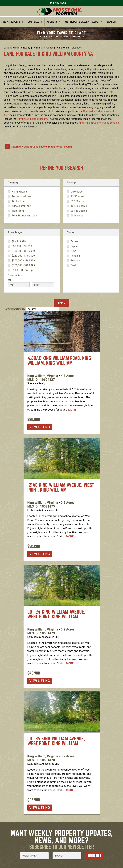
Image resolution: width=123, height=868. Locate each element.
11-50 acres (77, 197)
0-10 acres (77, 192)
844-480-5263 (57, 3)
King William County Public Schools (99, 123)
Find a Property (11, 22)
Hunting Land (19, 192)
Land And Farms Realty (17, 48)
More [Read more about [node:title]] (72, 410)
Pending (75, 256)
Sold (73, 265)
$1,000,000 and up (22, 270)
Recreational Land (22, 197)
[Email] (67, 856)
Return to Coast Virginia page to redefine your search (41, 147)
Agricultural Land (21, 206)
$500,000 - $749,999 (23, 261)
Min (10, 280)
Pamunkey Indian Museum (32, 119)
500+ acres (77, 216)
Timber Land (19, 201)
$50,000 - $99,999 (22, 246)
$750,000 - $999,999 (23, 265)
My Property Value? (77, 22)
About (96, 22)
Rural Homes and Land (25, 216)
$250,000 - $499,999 (23, 256)
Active (74, 241)
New (73, 251)
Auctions (52, 22)
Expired (75, 246)
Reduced (76, 261)
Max (35, 280)
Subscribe (94, 856)
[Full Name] (34, 856)
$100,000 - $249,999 (23, 251)
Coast (50, 48)
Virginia (38, 48)
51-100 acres (78, 201)
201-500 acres (79, 211)
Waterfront (18, 211)
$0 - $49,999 (19, 241)
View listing (40, 427)
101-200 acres (79, 206)
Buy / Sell (33, 22)
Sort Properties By (14, 309)
